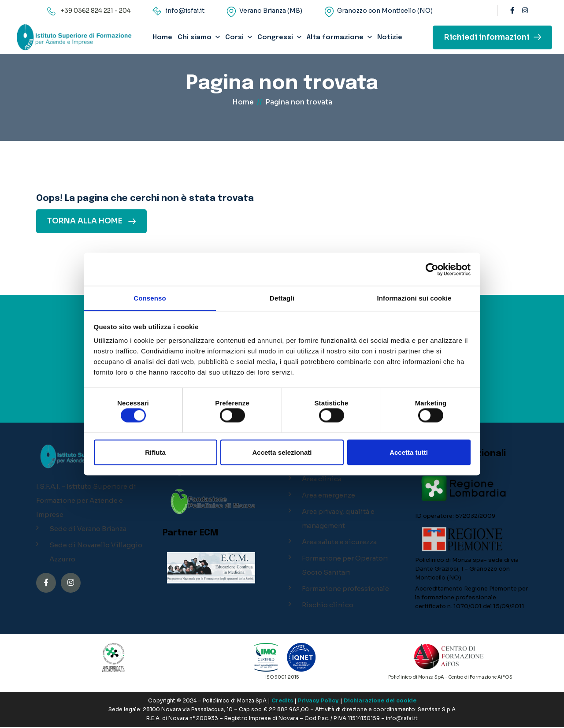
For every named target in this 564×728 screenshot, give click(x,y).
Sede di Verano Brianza (88, 529)
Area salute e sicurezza (339, 543)
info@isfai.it (185, 11)
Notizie (390, 37)
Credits (282, 701)
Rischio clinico (328, 606)
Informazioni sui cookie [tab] (414, 298)
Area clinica (322, 480)
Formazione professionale (345, 589)
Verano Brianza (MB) (271, 11)
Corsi (234, 37)
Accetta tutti (409, 452)
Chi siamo (195, 37)
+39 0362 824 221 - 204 (96, 11)
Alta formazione (335, 37)
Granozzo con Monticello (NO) (385, 11)
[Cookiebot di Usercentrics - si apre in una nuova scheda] (432, 269)
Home (162, 37)
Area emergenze (328, 496)
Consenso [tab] (150, 298)
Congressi (275, 37)
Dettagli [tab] (282, 298)
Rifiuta (155, 452)
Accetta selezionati (282, 452)
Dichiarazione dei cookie (380, 701)
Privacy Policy (318, 701)
